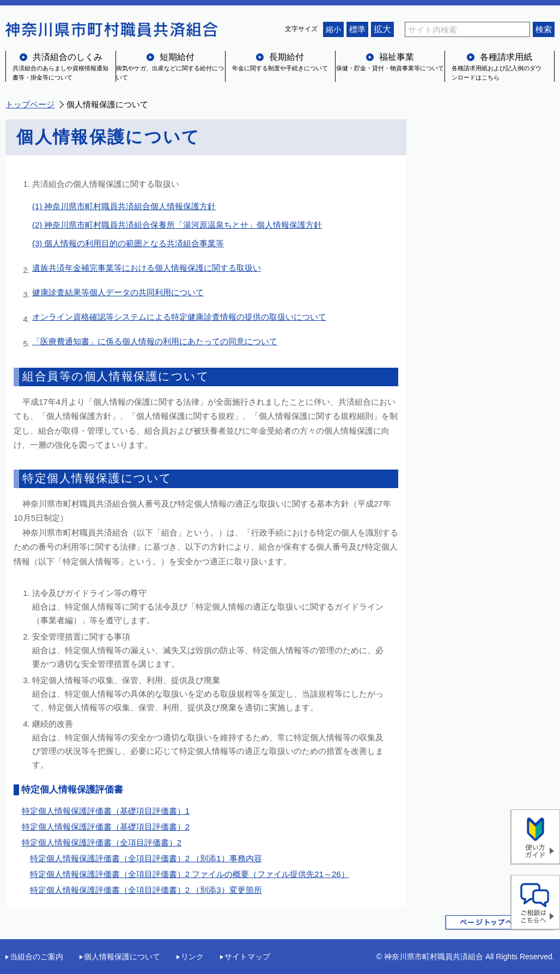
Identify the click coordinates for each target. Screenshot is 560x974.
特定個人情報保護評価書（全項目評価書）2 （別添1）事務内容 (146, 858)
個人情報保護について (122, 957)
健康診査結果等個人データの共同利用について (118, 292)
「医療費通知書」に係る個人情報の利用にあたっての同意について (155, 341)
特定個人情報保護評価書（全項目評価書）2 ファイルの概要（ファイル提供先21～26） (190, 874)
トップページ (30, 104)
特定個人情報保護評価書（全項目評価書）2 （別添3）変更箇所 (146, 890)
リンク (192, 957)
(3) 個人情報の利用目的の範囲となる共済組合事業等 (128, 243)
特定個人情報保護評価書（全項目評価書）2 (102, 842)
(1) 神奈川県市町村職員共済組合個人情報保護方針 (124, 206)
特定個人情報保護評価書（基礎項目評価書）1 (106, 811)
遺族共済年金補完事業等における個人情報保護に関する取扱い (147, 268)
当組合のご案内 (36, 957)
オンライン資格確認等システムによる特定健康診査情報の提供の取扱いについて (179, 317)
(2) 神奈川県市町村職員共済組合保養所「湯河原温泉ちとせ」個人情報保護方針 (177, 225)
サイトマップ (247, 957)
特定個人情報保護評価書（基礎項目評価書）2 (106, 827)
